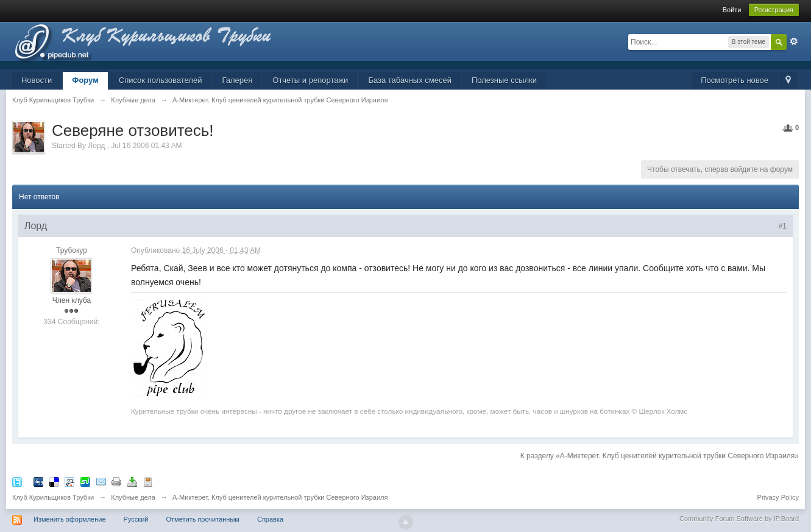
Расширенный (794, 41)
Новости (37, 80)
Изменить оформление (70, 519)
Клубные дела (133, 497)
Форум (85, 80)
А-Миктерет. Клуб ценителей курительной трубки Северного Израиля (280, 497)
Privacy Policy (778, 497)
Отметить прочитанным (203, 519)
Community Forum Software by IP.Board (739, 519)
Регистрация (774, 10)
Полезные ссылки (504, 80)
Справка (270, 519)
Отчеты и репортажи (310, 80)
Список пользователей (161, 80)
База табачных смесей (410, 80)
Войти (732, 10)
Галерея (237, 80)
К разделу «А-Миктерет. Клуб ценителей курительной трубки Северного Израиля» (660, 456)
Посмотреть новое (735, 80)
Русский (136, 519)
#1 (783, 226)
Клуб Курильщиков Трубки (53, 497)
